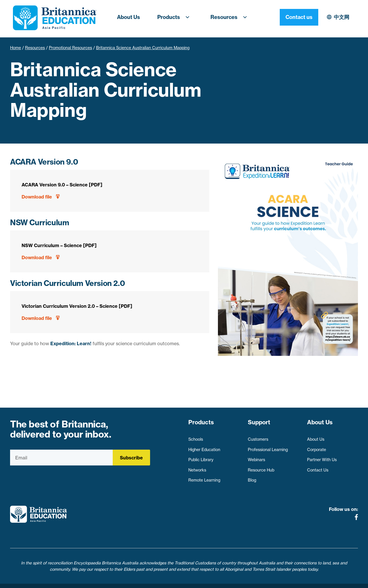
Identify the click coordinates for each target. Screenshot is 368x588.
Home (16, 48)
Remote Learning (204, 478)
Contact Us (318, 467)
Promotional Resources (70, 48)
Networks (197, 467)
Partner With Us (322, 457)
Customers (258, 437)
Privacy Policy (152, 580)
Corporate (317, 447)
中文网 (292, 17)
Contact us (339, 17)
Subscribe (131, 458)
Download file (37, 197)
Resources (231, 17)
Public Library (201, 457)
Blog (252, 478)
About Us (129, 17)
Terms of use (186, 580)
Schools (196, 437)
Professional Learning (268, 447)
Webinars (256, 457)
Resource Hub (261, 467)
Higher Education (204, 447)
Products (175, 17)
